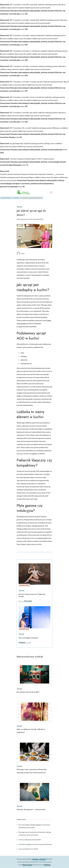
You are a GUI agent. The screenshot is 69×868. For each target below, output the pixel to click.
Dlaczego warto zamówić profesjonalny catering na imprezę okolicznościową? (32, 771)
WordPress (47, 865)
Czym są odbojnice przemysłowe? (30, 840)
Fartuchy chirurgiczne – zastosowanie (31, 809)
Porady (20, 207)
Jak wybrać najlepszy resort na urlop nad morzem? (35, 844)
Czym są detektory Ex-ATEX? (28, 849)
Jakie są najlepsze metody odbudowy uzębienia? (31, 731)
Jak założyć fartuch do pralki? (28, 692)
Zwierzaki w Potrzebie (39, 859)
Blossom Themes (27, 865)
